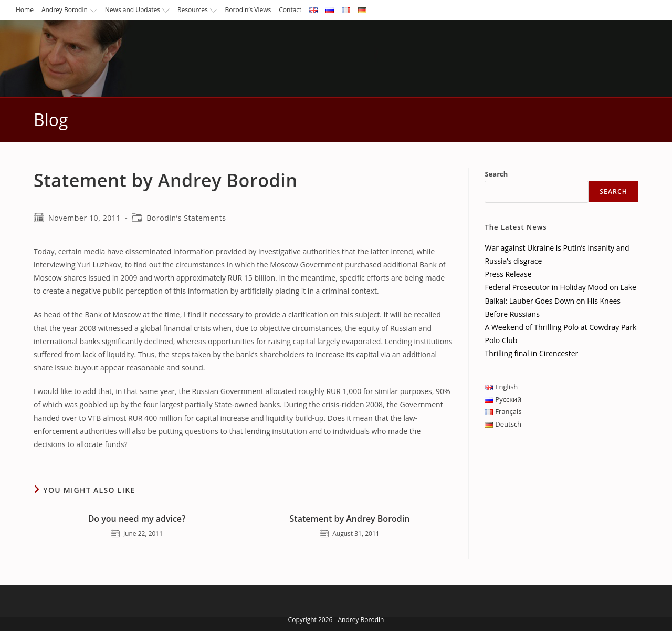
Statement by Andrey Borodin (350, 519)
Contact (290, 10)
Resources (197, 10)
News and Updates (137, 10)
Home (25, 10)
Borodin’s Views (248, 10)
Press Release (508, 274)
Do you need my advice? (137, 519)
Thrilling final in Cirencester (531, 353)
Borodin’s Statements (186, 218)
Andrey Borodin (69, 10)
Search (496, 174)
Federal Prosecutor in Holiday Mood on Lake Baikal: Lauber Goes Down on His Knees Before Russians (560, 300)
